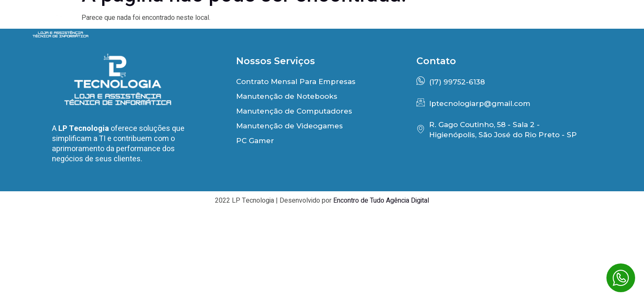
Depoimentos (456, 24)
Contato (598, 24)
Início (317, 24)
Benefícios (379, 24)
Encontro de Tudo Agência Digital (381, 201)
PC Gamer (532, 24)
